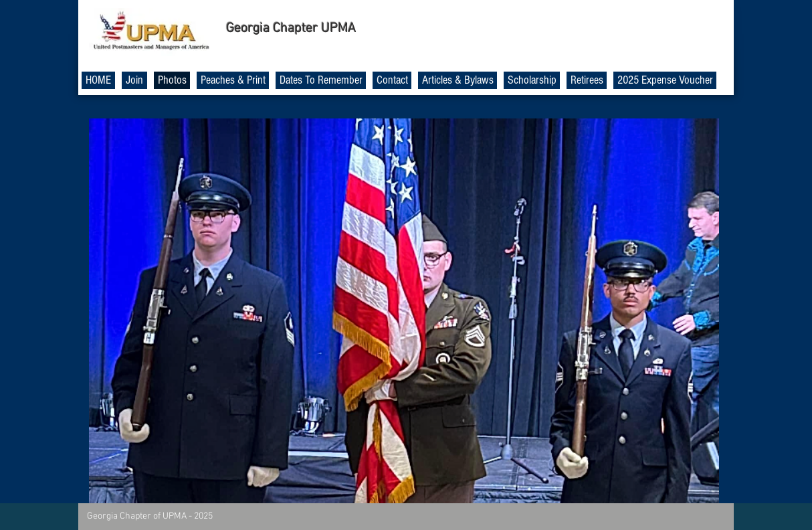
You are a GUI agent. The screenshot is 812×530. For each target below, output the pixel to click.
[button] (404, 311)
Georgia (248, 29)
